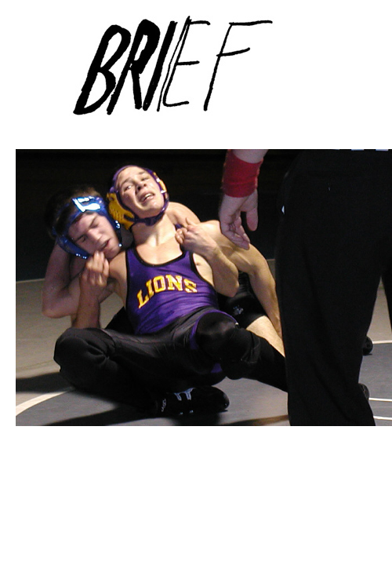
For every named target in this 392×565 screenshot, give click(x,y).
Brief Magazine (196, 75)
